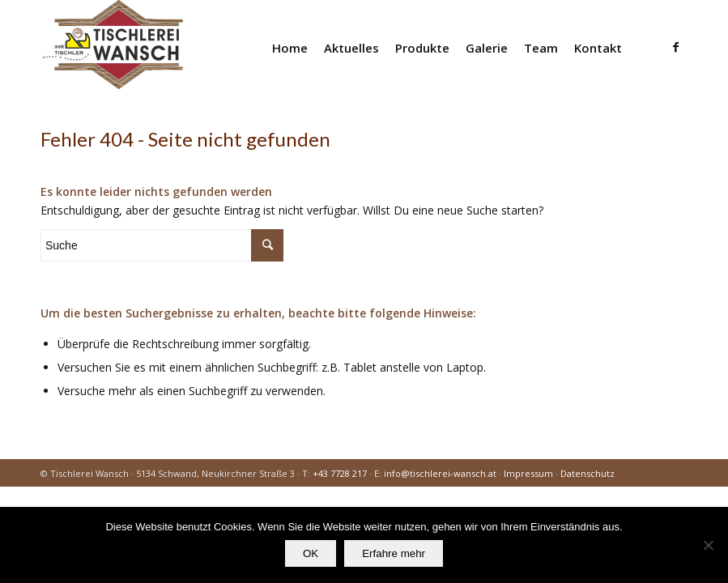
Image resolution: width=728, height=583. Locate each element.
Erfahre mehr (394, 553)
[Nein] (708, 545)
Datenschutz (588, 473)
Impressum (528, 473)
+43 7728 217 (340, 473)
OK (311, 553)
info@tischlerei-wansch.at (440, 473)
